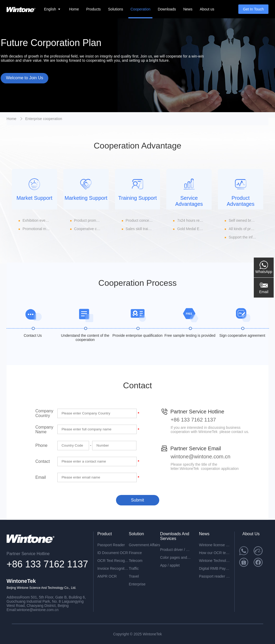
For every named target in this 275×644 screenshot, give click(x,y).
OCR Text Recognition (113, 561)
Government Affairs (145, 545)
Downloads (167, 9)
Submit (137, 500)
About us (207, 9)
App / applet (170, 565)
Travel (134, 576)
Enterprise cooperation (44, 119)
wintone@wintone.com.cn (200, 457)
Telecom (136, 561)
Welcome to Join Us (25, 78)
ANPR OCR (107, 576)
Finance (135, 553)
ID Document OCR (113, 553)
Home (74, 9)
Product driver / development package (176, 550)
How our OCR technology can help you (215, 553)
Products (93, 9)
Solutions (116, 9)
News (188, 9)
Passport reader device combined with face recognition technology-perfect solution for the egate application (215, 576)
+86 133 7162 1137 (193, 420)
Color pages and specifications (176, 557)
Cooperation (140, 9)
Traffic (134, 568)
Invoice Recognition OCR (113, 568)
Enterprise (137, 584)
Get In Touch (253, 9)
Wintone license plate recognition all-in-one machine (215, 545)
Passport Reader (111, 545)
